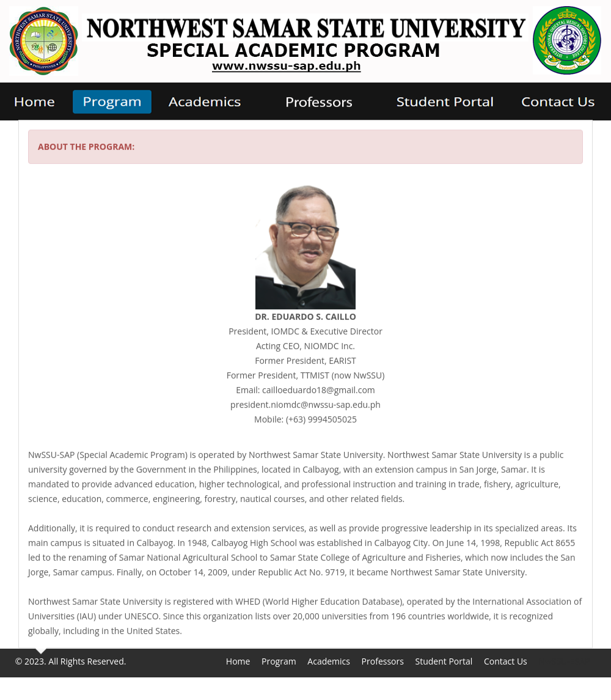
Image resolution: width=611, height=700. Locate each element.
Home (238, 661)
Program (279, 661)
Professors (383, 661)
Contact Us (506, 661)
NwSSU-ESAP (564, 661)
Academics (329, 661)
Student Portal (444, 661)
